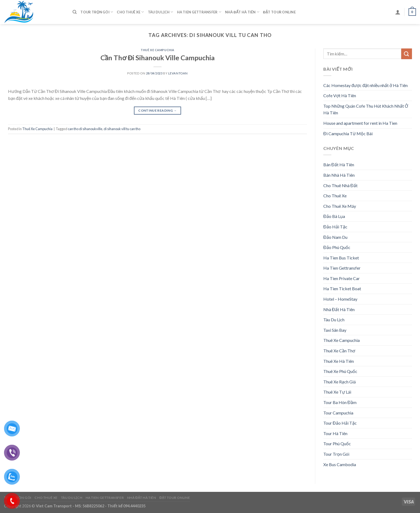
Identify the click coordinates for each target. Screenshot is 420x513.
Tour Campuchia (338, 413)
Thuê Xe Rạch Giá (340, 382)
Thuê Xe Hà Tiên (339, 361)
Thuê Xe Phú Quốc (340, 371)
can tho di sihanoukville (85, 129)
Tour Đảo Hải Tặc (340, 423)
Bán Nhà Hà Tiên (339, 175)
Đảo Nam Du (335, 237)
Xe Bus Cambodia (340, 464)
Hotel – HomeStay (340, 299)
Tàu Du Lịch (161, 12)
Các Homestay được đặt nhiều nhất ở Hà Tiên (365, 85)
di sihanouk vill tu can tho (122, 129)
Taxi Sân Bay (335, 330)
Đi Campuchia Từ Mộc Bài (348, 133)
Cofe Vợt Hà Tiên (340, 95)
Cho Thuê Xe (130, 12)
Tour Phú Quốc (337, 444)
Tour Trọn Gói (97, 12)
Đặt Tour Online (279, 12)
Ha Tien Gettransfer (199, 12)
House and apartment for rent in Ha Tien (360, 123)
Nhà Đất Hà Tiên (242, 12)
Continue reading (157, 110)
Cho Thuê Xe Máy (340, 206)
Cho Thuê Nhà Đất (340, 185)
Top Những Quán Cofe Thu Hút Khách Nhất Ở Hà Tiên (366, 109)
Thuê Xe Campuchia (157, 50)
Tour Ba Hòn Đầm (340, 402)
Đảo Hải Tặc (335, 227)
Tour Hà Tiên (335, 433)
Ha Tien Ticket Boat (342, 288)
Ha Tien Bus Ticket (341, 258)
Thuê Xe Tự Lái (337, 392)
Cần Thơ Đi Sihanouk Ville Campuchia (158, 58)
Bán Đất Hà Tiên (339, 165)
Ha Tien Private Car (342, 278)
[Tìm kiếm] (75, 12)
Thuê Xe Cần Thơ (339, 351)
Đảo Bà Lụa (334, 216)
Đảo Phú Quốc (337, 247)
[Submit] (407, 54)
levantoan (178, 73)
